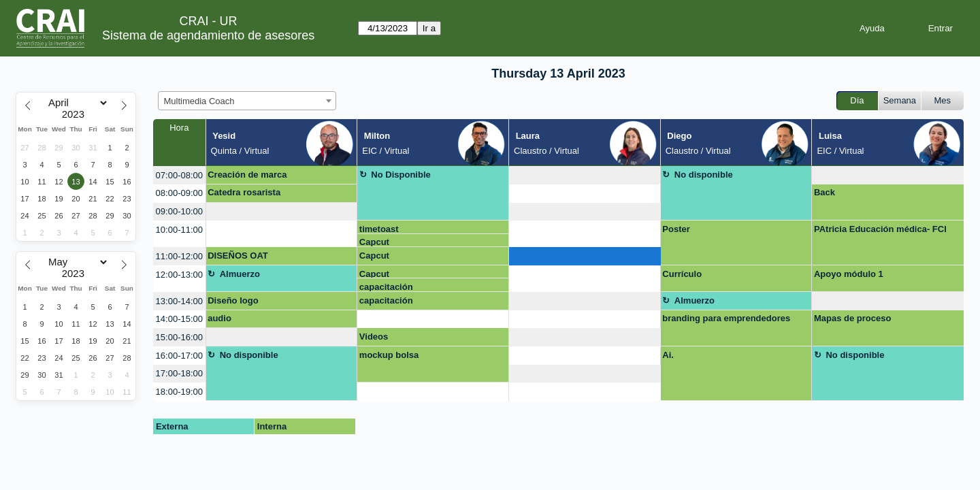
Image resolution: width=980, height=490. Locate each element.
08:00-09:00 (179, 193)
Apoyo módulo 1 (849, 274)
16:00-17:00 (179, 356)
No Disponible (401, 175)
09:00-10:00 (179, 211)
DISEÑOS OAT (238, 256)
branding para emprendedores (726, 318)
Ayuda (872, 28)
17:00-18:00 (179, 373)
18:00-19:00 (179, 392)
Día (857, 100)
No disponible (704, 175)
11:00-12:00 (179, 256)
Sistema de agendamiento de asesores (208, 35)
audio (219, 318)
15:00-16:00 (179, 337)
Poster (676, 229)
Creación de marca (247, 175)
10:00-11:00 (179, 230)
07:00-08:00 (179, 175)
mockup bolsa (389, 355)
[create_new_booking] (585, 175)
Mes (943, 100)
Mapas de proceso (852, 318)
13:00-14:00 (179, 301)
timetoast (379, 229)
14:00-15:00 (179, 319)
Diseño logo (233, 300)
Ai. (668, 355)
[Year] (76, 114)
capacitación (386, 287)
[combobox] (247, 101)
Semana (900, 100)
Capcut (374, 242)
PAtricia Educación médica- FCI (880, 229)
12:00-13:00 (179, 275)
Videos (374, 337)
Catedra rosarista (244, 192)
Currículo (682, 274)
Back (824, 192)
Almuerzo (240, 274)
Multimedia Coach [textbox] (199, 101)
